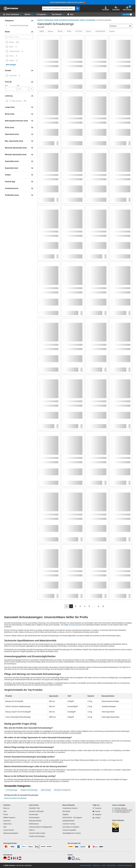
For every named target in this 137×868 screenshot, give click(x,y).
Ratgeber (66, 814)
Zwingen (82, 20)
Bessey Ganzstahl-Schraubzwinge (15, 798)
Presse (6, 814)
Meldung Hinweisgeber (11, 833)
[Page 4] (85, 606)
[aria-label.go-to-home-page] (11, 10)
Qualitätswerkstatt (68, 821)
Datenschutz (7, 824)
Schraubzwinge (91, 20)
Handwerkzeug (49, 20)
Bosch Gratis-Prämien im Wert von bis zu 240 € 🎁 (68, 2)
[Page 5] (89, 606)
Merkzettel (116, 8)
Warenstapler (128, 8)
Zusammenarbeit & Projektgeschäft (40, 827)
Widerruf (32, 830)
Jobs (5, 811)
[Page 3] (80, 606)
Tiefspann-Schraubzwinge (29, 790)
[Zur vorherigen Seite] (66, 606)
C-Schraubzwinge (11, 790)
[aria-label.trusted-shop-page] (116, 828)
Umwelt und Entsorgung (37, 836)
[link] (19, 21)
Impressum (7, 821)
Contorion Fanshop (69, 824)
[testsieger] (73, 859)
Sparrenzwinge (46, 790)
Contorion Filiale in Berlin (37, 833)
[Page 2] (76, 606)
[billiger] (78, 859)
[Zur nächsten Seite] (103, 606)
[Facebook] (97, 808)
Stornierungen (34, 814)
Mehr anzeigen (11, 65)
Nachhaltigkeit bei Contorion (72, 833)
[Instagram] (97, 815)
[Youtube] (96, 811)
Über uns (6, 808)
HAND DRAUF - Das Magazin (72, 818)
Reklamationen (34, 824)
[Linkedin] (97, 818)
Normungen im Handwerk (71, 827)
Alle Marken (66, 811)
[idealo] (69, 859)
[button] (106, 8)
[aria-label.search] (78, 8)
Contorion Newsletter (69, 830)
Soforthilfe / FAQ (34, 808)
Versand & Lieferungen (36, 811)
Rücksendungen (34, 818)
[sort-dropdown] (121, 26)
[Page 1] (71, 606)
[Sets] (70, 14)
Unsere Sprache (9, 830)
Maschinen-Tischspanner (62, 790)
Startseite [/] (40, 20)
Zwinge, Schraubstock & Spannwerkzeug (66, 20)
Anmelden (106, 8)
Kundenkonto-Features (70, 808)
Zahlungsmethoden (35, 821)
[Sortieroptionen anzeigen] (130, 26)
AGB (5, 827)
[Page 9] (99, 606)
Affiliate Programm (9, 818)
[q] (59, 8)
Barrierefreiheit (86, 865)
